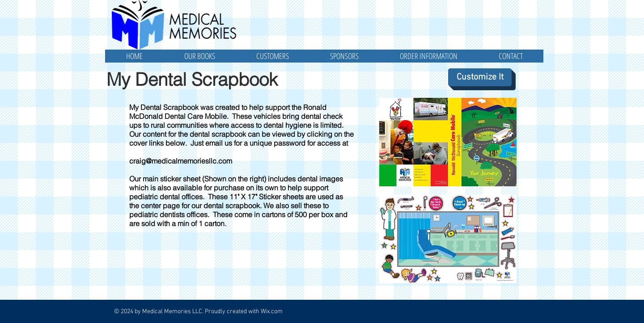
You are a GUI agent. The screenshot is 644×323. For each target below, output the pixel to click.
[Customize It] (480, 77)
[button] (199, 56)
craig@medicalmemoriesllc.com (181, 161)
